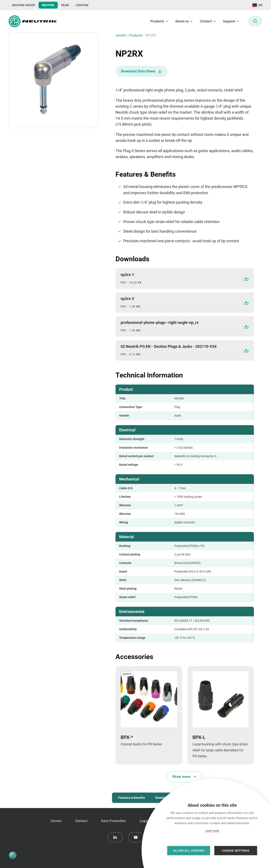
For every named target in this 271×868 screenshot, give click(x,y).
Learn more (212, 831)
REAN (65, 5)
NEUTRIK (48, 5)
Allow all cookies (189, 851)
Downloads (163, 798)
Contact (81, 821)
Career (56, 821)
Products (136, 35)
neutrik (121, 35)
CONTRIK (82, 5)
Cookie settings (236, 851)
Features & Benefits (132, 798)
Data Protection (114, 821)
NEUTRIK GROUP (24, 5)
